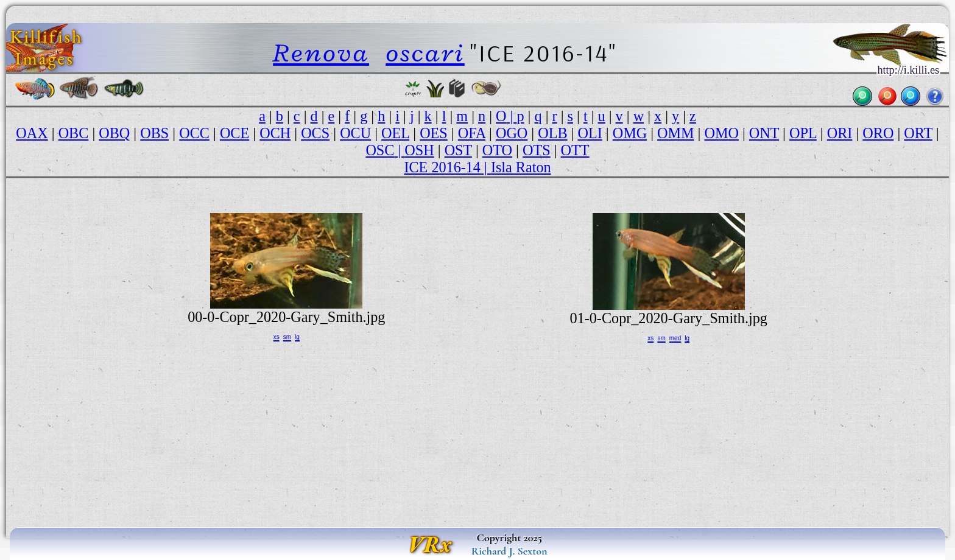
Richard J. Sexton (509, 551)
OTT (575, 150)
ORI (840, 133)
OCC (194, 133)
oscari (425, 53)
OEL (395, 133)
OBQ (114, 133)
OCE (234, 133)
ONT (764, 133)
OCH (275, 133)
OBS (154, 133)
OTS (537, 150)
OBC (74, 133)
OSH (419, 150)
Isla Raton (521, 167)
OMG (630, 133)
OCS (315, 133)
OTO (497, 150)
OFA (472, 133)
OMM (675, 133)
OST (458, 150)
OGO (512, 133)
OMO (721, 133)
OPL (803, 133)
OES (434, 133)
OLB (552, 133)
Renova (321, 53)
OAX (32, 133)
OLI (590, 133)
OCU (355, 133)
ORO (878, 133)
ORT (918, 133)
